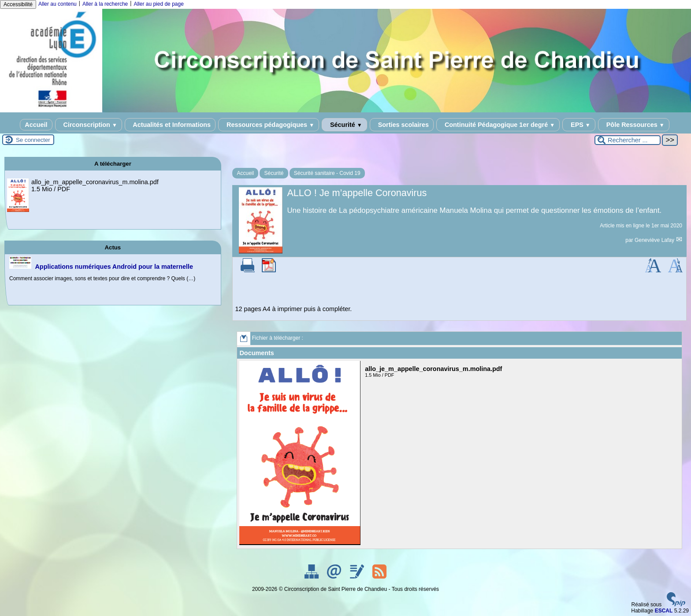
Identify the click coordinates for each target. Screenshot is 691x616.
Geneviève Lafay (655, 240)
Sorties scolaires (402, 125)
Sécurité (344, 125)
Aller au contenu (58, 4)
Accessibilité (18, 4)
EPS (579, 125)
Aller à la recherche (105, 4)
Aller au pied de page (158, 4)
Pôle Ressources (634, 125)
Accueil (36, 125)
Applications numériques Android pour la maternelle (114, 267)
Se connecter (33, 140)
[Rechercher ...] (628, 140)
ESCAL (664, 611)
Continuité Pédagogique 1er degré (498, 125)
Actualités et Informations (170, 125)
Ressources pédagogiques (269, 125)
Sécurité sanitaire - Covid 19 (327, 173)
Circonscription (89, 125)
